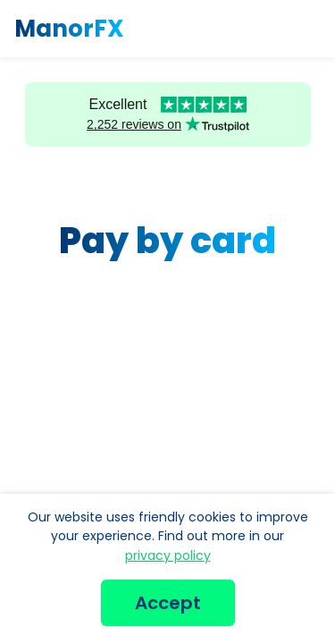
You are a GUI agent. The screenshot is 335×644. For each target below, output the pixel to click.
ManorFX (69, 29)
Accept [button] (168, 603)
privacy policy (168, 555)
